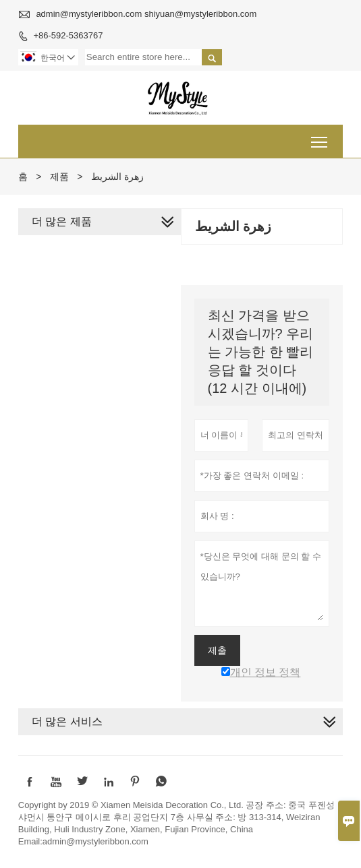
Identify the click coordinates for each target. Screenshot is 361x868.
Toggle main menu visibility (320, 137)
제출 (217, 650)
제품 (59, 177)
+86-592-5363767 (68, 35)
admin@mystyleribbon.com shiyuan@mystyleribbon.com (146, 14)
